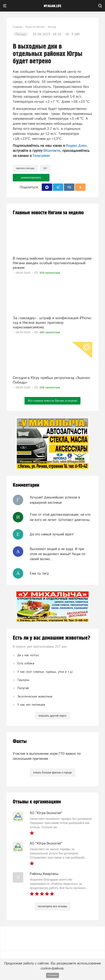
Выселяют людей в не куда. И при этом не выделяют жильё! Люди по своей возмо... (58, 554)
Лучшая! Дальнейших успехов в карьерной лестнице (55, 500)
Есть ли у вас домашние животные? (52, 638)
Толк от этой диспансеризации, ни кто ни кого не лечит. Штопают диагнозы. (60, 517)
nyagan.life (52, 6)
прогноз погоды (25, 168)
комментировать (31, 178)
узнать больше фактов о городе (52, 772)
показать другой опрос (52, 716)
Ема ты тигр (39, 573)
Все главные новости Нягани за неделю (52, 401)
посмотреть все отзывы (52, 906)
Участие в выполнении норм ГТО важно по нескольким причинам (47, 756)
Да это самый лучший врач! (52, 534)
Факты (20, 741)
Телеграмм (41, 156)
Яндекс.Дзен (76, 146)
